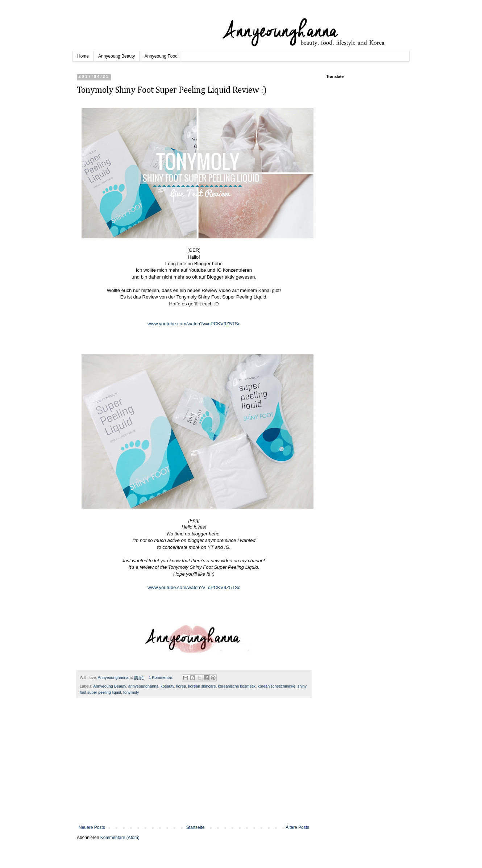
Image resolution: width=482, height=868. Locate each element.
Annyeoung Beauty (117, 56)
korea (181, 686)
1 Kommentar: (161, 677)
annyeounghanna (143, 686)
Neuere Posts (92, 827)
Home (83, 56)
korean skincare (202, 686)
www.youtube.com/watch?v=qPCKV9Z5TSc (194, 324)
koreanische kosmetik (237, 686)
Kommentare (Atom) (120, 838)
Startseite (196, 827)
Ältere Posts (297, 827)
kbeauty (167, 686)
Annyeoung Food (161, 56)
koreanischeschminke (277, 686)
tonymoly (131, 692)
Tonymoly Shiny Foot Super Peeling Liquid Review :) (172, 90)
